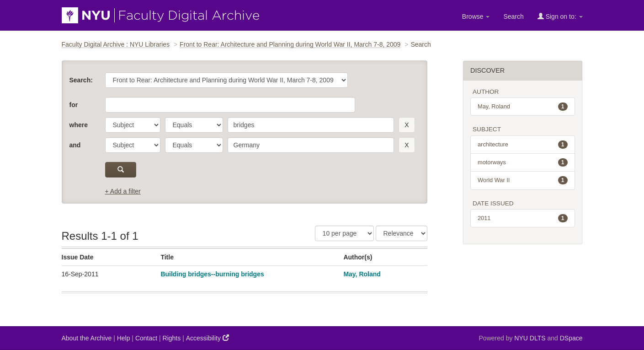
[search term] (311, 125)
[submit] (121, 170)
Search (513, 16)
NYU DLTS (530, 338)
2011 (523, 218)
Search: (81, 80)
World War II (523, 180)
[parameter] (133, 125)
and (75, 145)
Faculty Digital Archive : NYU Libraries (116, 44)
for (74, 105)
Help (124, 338)
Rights (172, 338)
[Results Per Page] (344, 233)
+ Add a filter (123, 191)
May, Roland (362, 274)
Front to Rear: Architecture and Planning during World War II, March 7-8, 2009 (290, 44)
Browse (476, 16)
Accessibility (208, 338)
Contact (146, 338)
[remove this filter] (407, 125)
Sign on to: (560, 16)
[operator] (194, 125)
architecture (523, 145)
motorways (523, 162)
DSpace (571, 338)
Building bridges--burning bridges (212, 274)
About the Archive (87, 338)
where (79, 125)
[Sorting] (402, 233)
